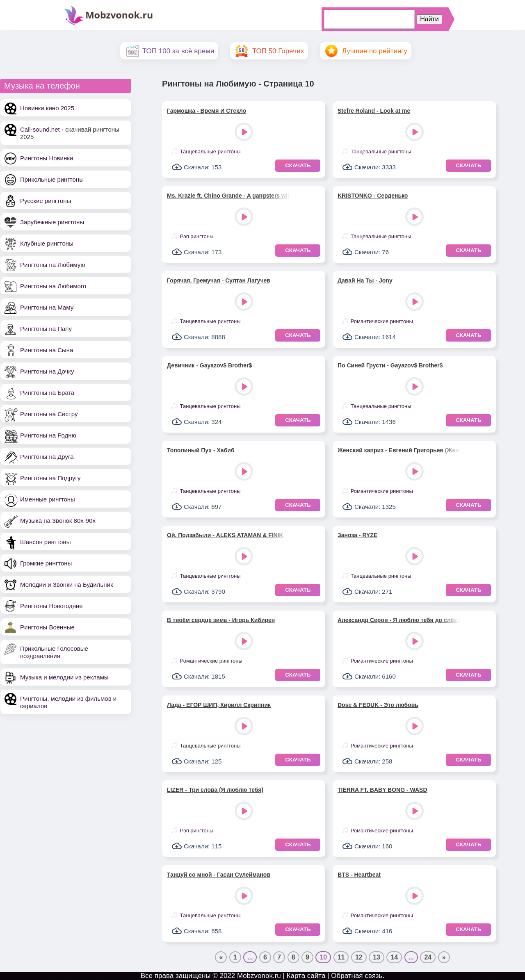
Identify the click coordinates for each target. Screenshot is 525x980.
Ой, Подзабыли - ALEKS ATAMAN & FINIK (225, 535)
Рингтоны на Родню (48, 435)
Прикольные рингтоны (52, 179)
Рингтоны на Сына (47, 350)
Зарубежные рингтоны (52, 222)
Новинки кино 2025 (47, 108)
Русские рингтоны (46, 201)
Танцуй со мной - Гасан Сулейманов (219, 875)
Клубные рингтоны (47, 243)
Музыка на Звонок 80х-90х (58, 521)
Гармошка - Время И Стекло (207, 111)
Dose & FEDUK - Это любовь (378, 705)
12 (359, 957)
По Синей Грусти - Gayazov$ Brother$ (390, 365)
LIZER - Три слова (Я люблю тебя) (215, 790)
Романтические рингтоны (382, 321)
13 (377, 957)
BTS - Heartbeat (359, 875)
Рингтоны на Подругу (50, 478)
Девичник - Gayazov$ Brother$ (209, 365)
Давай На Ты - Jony (365, 280)
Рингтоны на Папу (46, 329)
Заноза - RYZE (357, 535)
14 (394, 957)
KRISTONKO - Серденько (373, 196)
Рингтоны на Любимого (53, 286)
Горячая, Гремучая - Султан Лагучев (219, 280)
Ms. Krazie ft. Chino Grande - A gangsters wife (228, 196)
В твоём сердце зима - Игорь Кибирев (221, 620)
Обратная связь (357, 976)
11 (341, 957)
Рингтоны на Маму (47, 307)
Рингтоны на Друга (47, 457)
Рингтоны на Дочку (47, 371)
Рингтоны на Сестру (49, 414)
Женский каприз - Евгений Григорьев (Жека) (399, 450)
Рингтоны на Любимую (53, 265)
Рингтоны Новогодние (51, 606)
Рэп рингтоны (197, 236)
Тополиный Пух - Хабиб (201, 450)
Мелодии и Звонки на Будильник (67, 585)
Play (245, 133)
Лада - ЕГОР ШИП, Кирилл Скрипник (219, 705)
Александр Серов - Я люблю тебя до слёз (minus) (399, 620)
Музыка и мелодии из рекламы (64, 677)
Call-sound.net (40, 129)
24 (428, 957)
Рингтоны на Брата (47, 393)
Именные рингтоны (48, 499)
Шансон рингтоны (45, 542)
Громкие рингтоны (46, 563)
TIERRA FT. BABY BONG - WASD (382, 790)
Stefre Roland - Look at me (374, 111)
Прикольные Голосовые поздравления (54, 652)
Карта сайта (306, 976)
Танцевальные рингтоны (210, 152)
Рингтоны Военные (47, 627)
